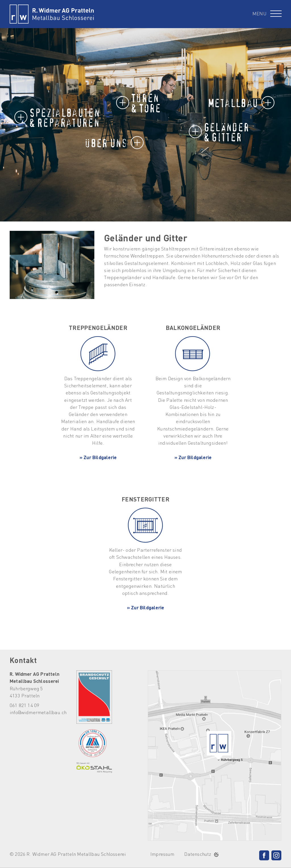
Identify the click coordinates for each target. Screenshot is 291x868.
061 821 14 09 (24, 706)
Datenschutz (198, 854)
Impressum (162, 854)
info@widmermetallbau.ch (38, 713)
